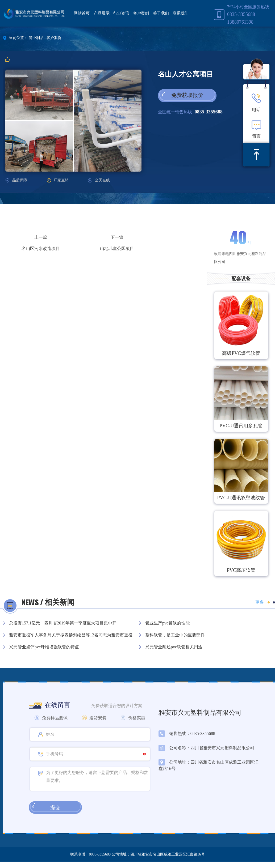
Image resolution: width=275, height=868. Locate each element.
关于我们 (161, 13)
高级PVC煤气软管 (241, 353)
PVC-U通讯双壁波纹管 (241, 498)
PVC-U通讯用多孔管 (241, 426)
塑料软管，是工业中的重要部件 (175, 635)
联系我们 (181, 13)
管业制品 (36, 38)
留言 (256, 129)
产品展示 (102, 13)
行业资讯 (121, 13)
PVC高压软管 (241, 570)
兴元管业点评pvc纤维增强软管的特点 (44, 647)
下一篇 (117, 237)
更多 (260, 602)
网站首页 (82, 13)
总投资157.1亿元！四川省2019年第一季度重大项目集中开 (63, 623)
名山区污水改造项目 (41, 248)
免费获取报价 (187, 95)
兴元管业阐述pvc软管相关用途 (174, 647)
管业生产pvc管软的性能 (167, 623)
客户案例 (141, 13)
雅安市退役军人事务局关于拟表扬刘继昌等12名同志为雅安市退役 (71, 635)
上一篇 (41, 237)
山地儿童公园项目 (117, 248)
